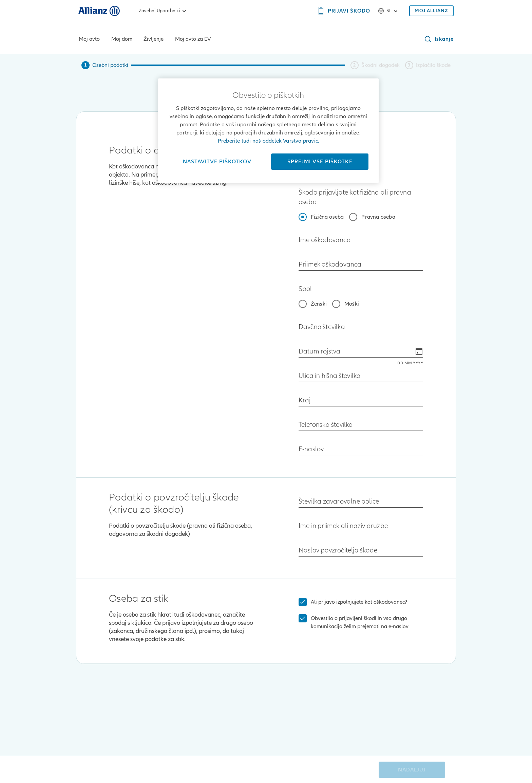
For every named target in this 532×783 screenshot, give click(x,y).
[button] (439, 39)
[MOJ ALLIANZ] (431, 11)
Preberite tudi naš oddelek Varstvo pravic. (268, 141)
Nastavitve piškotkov (217, 162)
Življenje (154, 39)
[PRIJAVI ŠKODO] (344, 11)
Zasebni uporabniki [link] (164, 11)
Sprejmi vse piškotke (320, 162)
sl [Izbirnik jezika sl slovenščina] (389, 11)
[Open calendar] (419, 351)
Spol (305, 289)
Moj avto (89, 39)
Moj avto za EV (193, 39)
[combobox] (361, 400)
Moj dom (122, 39)
